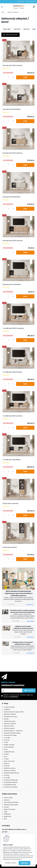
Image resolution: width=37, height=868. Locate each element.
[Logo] (19, 7)
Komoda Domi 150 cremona (12, 153)
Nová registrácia (31, 1)
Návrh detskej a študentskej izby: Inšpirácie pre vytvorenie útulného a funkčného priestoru (18, 593)
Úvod (3, 12)
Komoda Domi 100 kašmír (12, 109)
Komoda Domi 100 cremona (12, 65)
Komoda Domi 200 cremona (13, 241)
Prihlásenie (21, 1)
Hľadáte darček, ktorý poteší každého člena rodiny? (23, 643)
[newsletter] (29, 690)
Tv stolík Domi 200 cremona (12, 416)
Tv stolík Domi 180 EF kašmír (12, 372)
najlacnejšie (7, 29)
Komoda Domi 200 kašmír (12, 285)
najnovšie (26, 29)
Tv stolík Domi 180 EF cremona (13, 328)
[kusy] (9, 77)
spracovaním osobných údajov (21, 695)
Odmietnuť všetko (11, 863)
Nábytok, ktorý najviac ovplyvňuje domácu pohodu (23, 627)
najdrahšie (17, 29)
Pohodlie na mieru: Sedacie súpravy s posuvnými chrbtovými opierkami (22, 611)
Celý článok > (30, 605)
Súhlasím (25, 863)
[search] (34, 7)
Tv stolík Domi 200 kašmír (12, 460)
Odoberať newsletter (13, 685)
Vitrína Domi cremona (10, 504)
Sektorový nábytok (13, 12)
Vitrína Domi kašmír (10, 547)
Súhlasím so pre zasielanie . (18, 696)
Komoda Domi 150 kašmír (12, 197)
